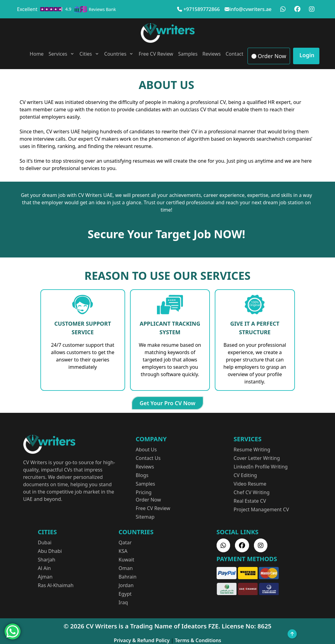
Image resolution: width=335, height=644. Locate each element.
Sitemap (145, 517)
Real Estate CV (250, 501)
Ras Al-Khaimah (56, 585)
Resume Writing (252, 450)
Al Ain (45, 568)
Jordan (126, 585)
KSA (123, 551)
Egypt (125, 594)
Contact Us (148, 458)
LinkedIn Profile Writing (261, 467)
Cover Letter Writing (257, 458)
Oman (126, 568)
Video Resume (250, 484)
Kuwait (127, 560)
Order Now (269, 56)
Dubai (45, 542)
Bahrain (128, 577)
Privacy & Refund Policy (142, 640)
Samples (188, 54)
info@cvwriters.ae (250, 9)
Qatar (125, 542)
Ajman (45, 577)
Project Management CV (261, 509)
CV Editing (245, 475)
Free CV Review (156, 54)
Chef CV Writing (252, 492)
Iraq (123, 602)
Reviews (212, 54)
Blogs (142, 475)
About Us (146, 450)
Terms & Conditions (198, 640)
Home (37, 54)
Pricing (144, 492)
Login (306, 55)
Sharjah (47, 560)
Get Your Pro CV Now (167, 403)
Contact (234, 54)
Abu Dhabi (50, 551)
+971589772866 (201, 9)
